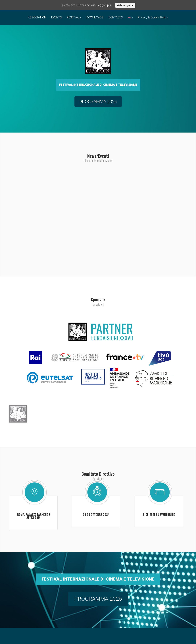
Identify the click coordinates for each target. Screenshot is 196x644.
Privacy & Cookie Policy (153, 18)
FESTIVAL (73, 18)
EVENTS (57, 18)
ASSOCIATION (37, 18)
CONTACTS (116, 18)
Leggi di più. (104, 5)
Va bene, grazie (125, 5)
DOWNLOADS (95, 18)
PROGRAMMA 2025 (98, 618)
